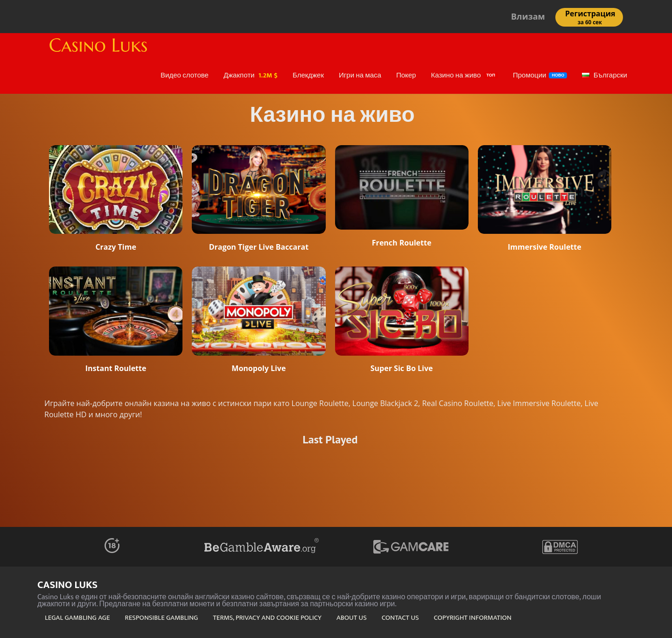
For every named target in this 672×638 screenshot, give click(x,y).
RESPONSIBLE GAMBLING (162, 618)
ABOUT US (352, 618)
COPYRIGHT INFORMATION (473, 618)
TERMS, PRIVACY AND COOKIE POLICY (267, 618)
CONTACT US (400, 618)
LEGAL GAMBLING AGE (77, 618)
